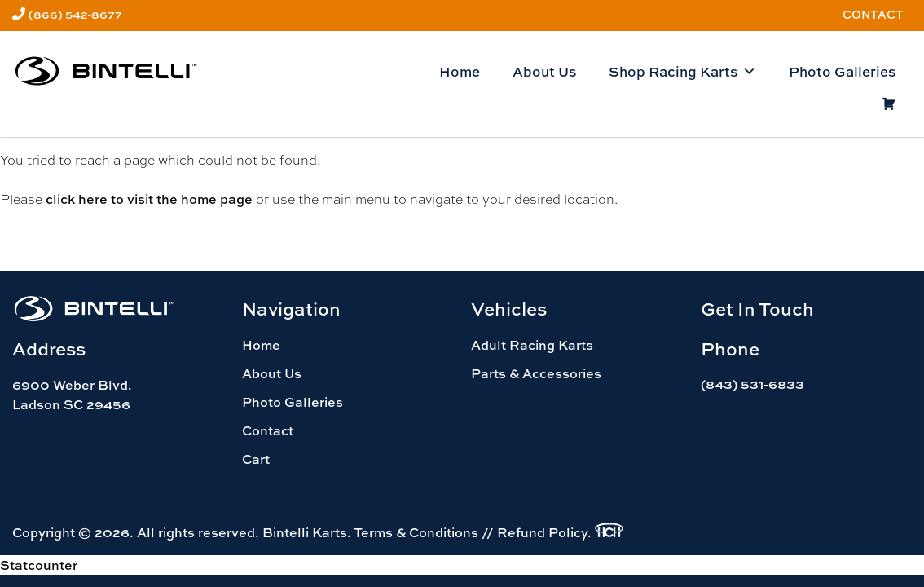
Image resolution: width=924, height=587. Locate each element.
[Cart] (889, 104)
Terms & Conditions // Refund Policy (471, 532)
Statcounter (39, 565)
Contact (873, 14)
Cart (256, 459)
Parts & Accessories (536, 373)
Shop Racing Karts (682, 72)
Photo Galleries (842, 71)
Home (460, 71)
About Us (544, 71)
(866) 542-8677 (75, 14)
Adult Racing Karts (532, 345)
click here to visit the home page (149, 199)
